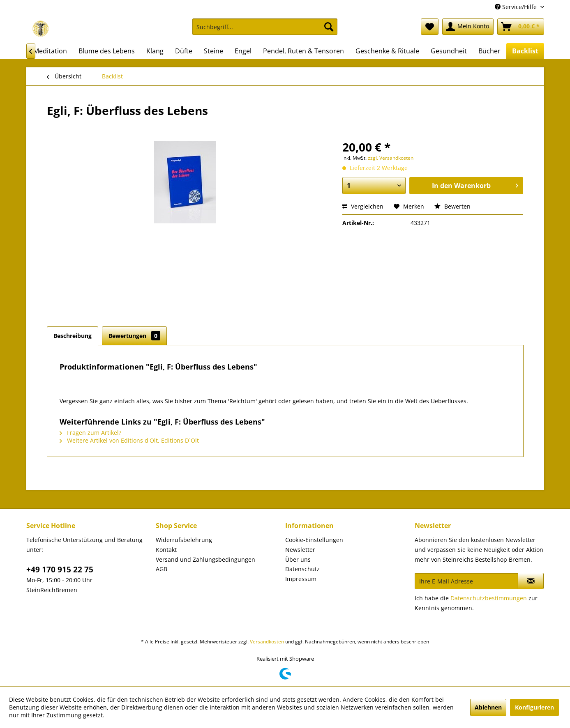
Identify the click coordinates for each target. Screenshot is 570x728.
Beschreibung (73, 336)
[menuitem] (265, 31)
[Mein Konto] (468, 27)
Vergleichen (363, 206)
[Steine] (213, 51)
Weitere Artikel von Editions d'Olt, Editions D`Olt (129, 440)
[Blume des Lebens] (107, 51)
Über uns (298, 559)
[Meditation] (50, 51)
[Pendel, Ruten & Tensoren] (303, 51)
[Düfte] (184, 51)
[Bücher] (489, 51)
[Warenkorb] (521, 27)
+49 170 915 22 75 (60, 570)
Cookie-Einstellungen (314, 540)
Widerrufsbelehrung (184, 540)
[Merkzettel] (430, 27)
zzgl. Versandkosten (391, 158)
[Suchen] (329, 27)
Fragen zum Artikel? (90, 433)
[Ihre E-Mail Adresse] (466, 581)
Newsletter (300, 550)
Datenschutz (302, 569)
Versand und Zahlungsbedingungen (205, 559)
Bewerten (452, 206)
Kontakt (166, 550)
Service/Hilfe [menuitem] (517, 7)
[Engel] (243, 51)
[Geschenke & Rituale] (387, 51)
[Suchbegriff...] (265, 27)
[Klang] (155, 51)
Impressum (301, 579)
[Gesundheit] (449, 51)
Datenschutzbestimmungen (489, 598)
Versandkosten (267, 642)
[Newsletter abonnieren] (531, 581)
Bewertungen (134, 336)
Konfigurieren (534, 707)
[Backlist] (525, 51)
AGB (162, 569)
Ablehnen (488, 707)
